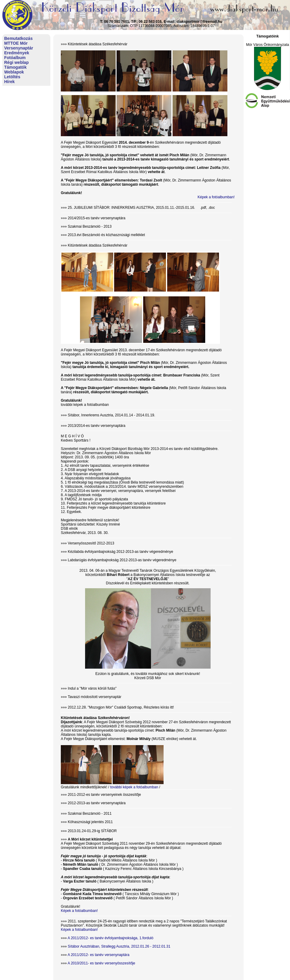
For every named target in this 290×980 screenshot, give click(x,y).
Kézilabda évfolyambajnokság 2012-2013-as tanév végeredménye (120, 552)
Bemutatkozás (18, 38)
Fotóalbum (15, 58)
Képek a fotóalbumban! (216, 197)
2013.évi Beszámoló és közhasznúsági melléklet (106, 235)
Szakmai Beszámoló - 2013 (90, 226)
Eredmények (17, 53)
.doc (212, 208)
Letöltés (12, 77)
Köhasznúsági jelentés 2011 (90, 822)
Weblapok (14, 72)
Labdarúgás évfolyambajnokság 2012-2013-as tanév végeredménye (122, 560)
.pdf (203, 208)
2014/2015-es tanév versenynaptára (96, 218)
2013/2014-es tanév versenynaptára (96, 426)
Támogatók (15, 67)
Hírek (9, 82)
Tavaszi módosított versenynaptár (95, 697)
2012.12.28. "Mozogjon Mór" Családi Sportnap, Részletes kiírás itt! (121, 707)
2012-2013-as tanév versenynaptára (97, 803)
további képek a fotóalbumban (85, 405)
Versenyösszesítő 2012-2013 (91, 543)
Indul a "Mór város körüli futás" (92, 688)
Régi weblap (16, 62)
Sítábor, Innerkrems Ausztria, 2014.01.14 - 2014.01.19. (111, 415)
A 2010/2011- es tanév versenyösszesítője (101, 963)
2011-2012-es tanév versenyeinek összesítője (104, 795)
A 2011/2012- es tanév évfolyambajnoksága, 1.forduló (111, 938)
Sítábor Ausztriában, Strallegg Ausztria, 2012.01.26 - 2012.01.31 (119, 946)
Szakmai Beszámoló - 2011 (90, 814)
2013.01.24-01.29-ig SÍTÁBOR (92, 831)
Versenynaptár (19, 48)
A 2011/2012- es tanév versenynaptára (99, 955)
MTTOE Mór (16, 43)
